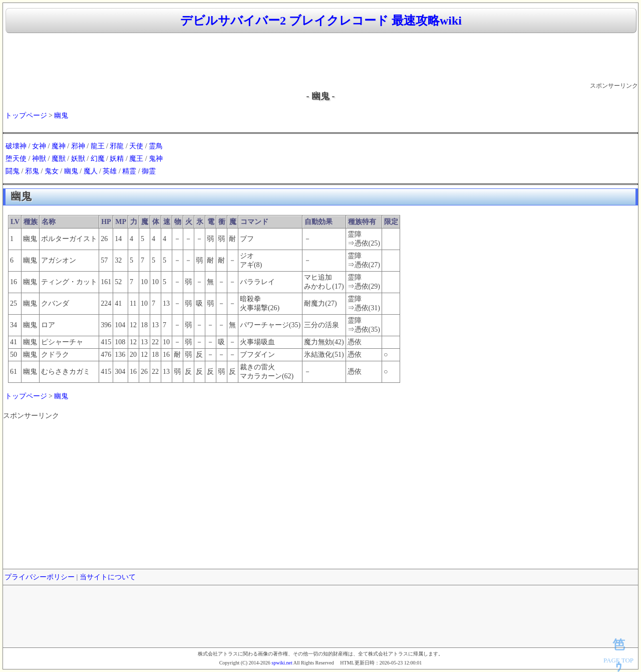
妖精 (117, 159)
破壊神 (16, 146)
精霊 (129, 171)
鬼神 (156, 159)
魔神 (59, 146)
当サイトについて (108, 577)
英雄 (110, 171)
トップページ (26, 116)
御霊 (149, 171)
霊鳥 (156, 146)
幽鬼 (61, 116)
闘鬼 (13, 171)
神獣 (39, 159)
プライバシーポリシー (40, 577)
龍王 (98, 146)
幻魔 (98, 159)
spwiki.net (282, 663)
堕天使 (16, 159)
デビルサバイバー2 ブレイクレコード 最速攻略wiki (321, 21)
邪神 (78, 146)
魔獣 (59, 159)
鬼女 (52, 171)
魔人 (91, 171)
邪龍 (117, 146)
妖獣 (78, 159)
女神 (39, 146)
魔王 (136, 159)
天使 (136, 146)
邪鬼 (32, 171)
